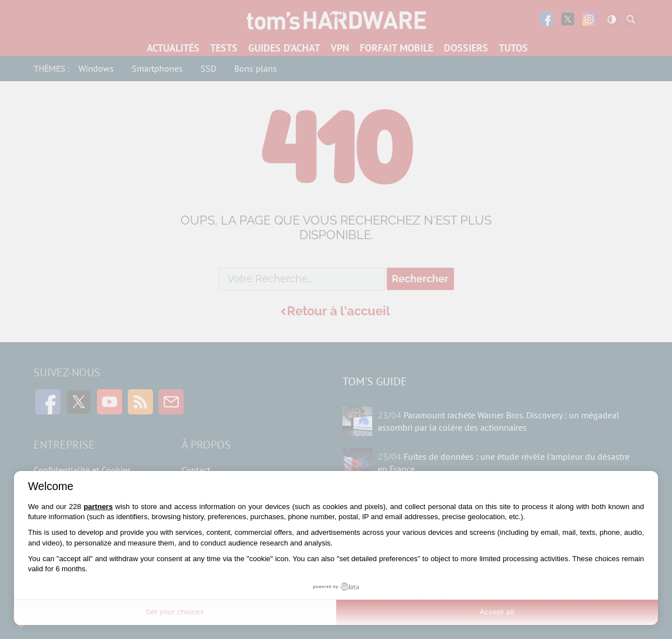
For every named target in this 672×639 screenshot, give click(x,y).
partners (98, 507)
